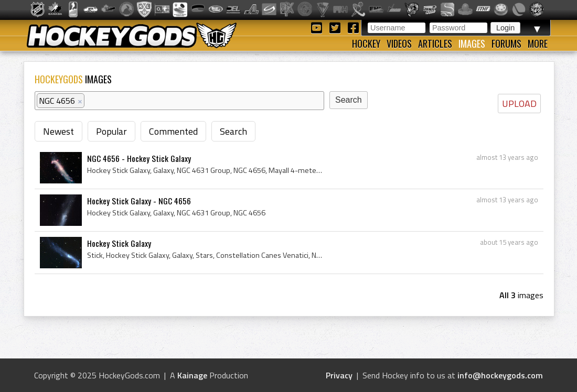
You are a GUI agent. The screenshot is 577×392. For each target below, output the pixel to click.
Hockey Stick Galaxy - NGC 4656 (139, 201)
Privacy (339, 375)
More (538, 43)
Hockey (366, 43)
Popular (111, 131)
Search (233, 131)
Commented (173, 131)
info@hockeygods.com (500, 375)
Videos (399, 43)
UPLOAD (519, 104)
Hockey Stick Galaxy (119, 243)
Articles (435, 43)
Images (472, 43)
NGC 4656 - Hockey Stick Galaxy (139, 158)
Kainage (192, 375)
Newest (58, 131)
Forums (506, 43)
